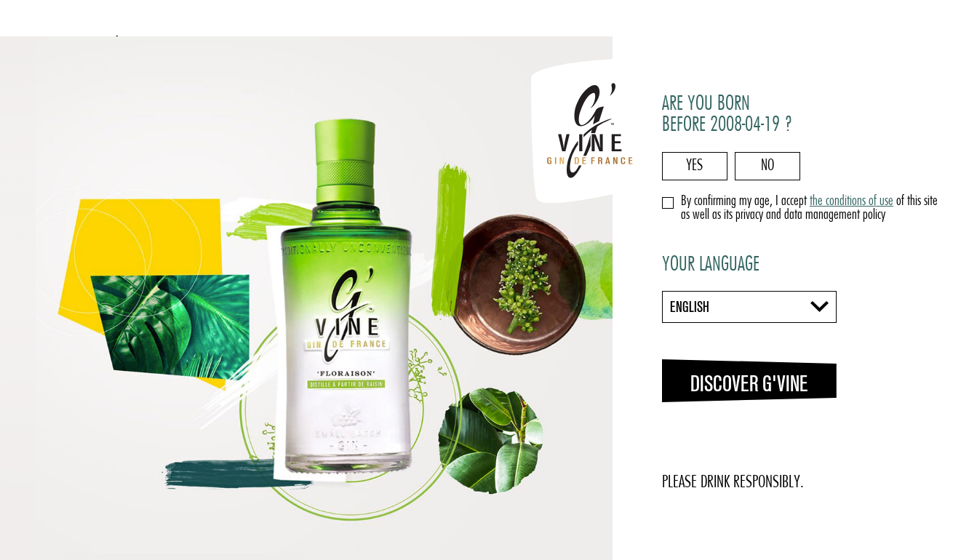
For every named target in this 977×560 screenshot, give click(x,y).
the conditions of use (852, 202)
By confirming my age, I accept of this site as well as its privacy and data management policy (809, 209)
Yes (694, 166)
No (767, 166)
